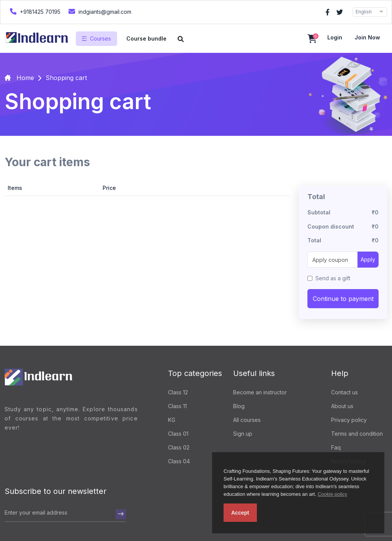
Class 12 (178, 392)
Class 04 (179, 461)
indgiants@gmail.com (99, 11)
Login (335, 37)
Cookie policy (332, 494)
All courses (247, 420)
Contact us (345, 392)
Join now (367, 37)
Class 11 (177, 406)
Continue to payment (343, 299)
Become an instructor (260, 392)
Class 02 (179, 447)
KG (172, 420)
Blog (239, 406)
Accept (240, 513)
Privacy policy (349, 420)
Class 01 (178, 434)
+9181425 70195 (34, 11)
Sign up (243, 434)
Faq (336, 447)
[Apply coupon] (332, 260)
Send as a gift (333, 278)
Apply (368, 259)
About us (342, 406)
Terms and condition (357, 434)
